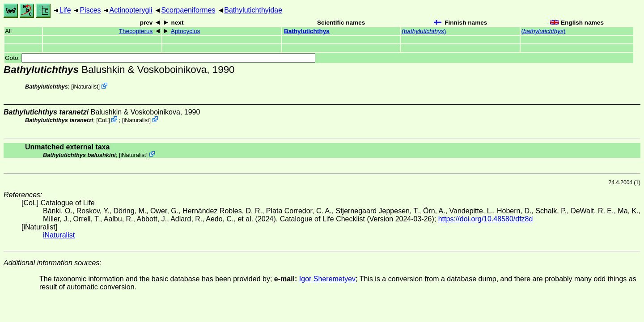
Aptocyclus (186, 31)
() (424, 31)
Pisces (90, 10)
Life (65, 10)
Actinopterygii (131, 10)
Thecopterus (136, 31)
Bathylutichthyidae (253, 10)
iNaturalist (86, 87)
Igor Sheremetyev (327, 279)
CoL (103, 120)
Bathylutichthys (307, 31)
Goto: (160, 58)
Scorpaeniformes (188, 10)
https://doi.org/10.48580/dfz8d (486, 219)
